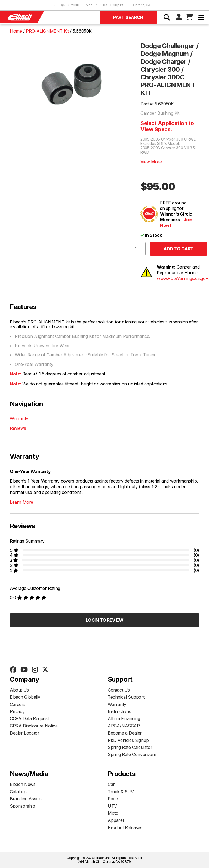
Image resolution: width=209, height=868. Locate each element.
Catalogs (18, 792)
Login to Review (105, 620)
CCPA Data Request (29, 718)
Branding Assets (26, 799)
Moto (113, 813)
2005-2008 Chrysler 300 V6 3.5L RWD (169, 150)
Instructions (119, 711)
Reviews (18, 428)
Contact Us (119, 690)
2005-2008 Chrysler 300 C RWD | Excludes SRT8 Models (170, 141)
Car (111, 784)
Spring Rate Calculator (130, 747)
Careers (18, 704)
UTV (112, 806)
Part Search (128, 17)
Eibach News (23, 784)
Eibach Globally (25, 697)
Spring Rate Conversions (132, 754)
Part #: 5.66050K (157, 104)
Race (113, 799)
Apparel (116, 820)
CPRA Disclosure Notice (34, 726)
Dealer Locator (24, 733)
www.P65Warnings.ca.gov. (183, 278)
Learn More (21, 502)
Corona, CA (142, 5)
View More (151, 162)
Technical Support (126, 697)
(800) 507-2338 (67, 5)
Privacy (17, 711)
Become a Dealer (125, 733)
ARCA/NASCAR (124, 726)
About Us (19, 690)
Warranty (19, 419)
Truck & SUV (121, 792)
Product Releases (125, 827)
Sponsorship (22, 806)
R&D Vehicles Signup (128, 740)
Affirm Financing (124, 718)
